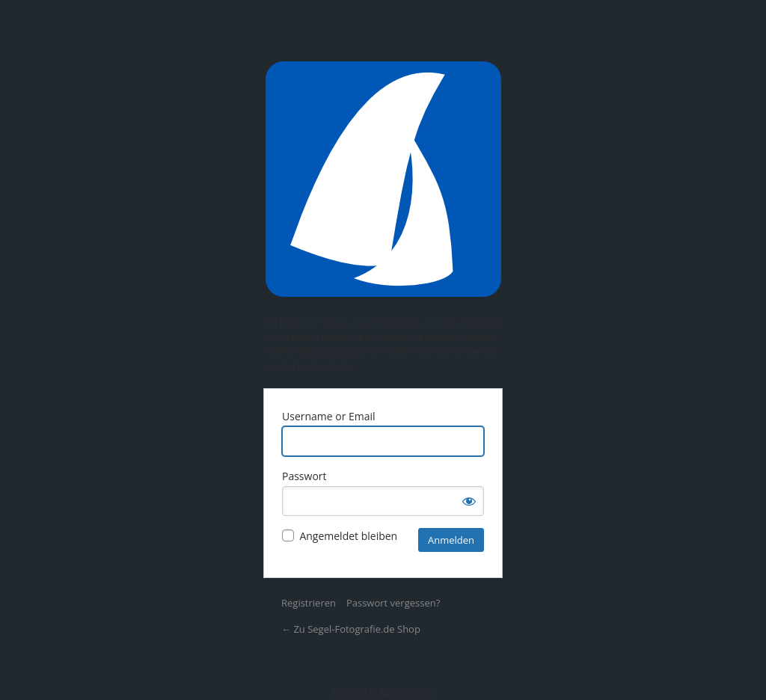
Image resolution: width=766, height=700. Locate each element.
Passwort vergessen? (393, 603)
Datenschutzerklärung (383, 692)
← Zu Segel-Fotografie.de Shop (351, 629)
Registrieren (309, 603)
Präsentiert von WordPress (383, 179)
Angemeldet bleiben (348, 536)
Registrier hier (335, 351)
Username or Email (329, 416)
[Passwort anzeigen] (469, 501)
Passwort (304, 476)
